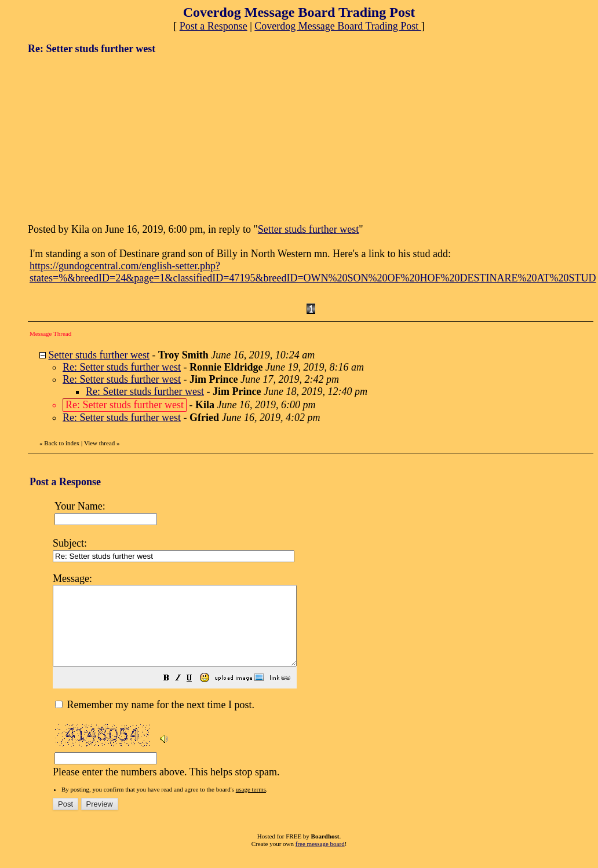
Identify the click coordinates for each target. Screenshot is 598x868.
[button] (195, 694)
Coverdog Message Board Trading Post (338, 26)
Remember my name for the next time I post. (155, 720)
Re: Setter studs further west (122, 367)
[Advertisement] (115, 138)
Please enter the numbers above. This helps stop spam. (319, 682)
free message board (320, 859)
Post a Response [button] (214, 26)
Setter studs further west (308, 229)
